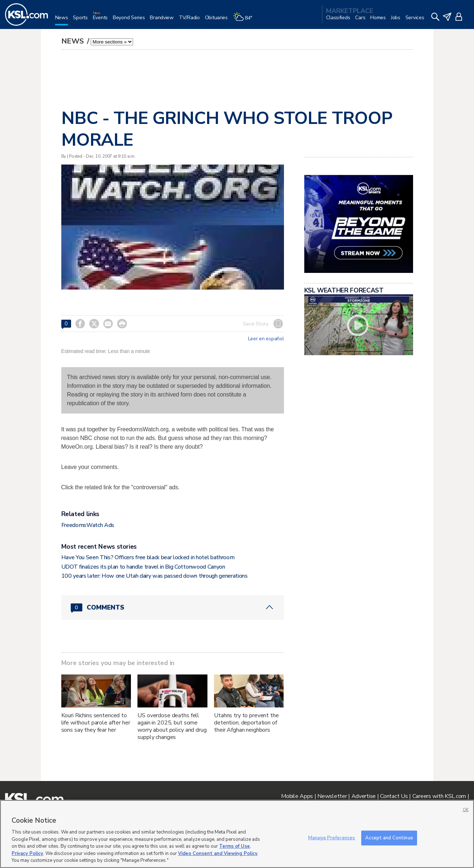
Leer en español (266, 339)
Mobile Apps (297, 796)
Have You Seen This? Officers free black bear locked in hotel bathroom (148, 557)
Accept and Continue (389, 838)
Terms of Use (234, 846)
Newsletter (332, 796)
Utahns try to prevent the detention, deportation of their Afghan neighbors (246, 723)
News (73, 41)
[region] (237, 834)
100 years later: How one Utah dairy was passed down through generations (154, 576)
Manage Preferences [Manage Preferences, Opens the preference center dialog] (332, 838)
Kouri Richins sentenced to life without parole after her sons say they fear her (96, 723)
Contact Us (394, 796)
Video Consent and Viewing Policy (218, 854)
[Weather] (245, 20)
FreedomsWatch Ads (88, 525)
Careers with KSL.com (439, 796)
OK (466, 810)
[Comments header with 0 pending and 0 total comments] (173, 607)
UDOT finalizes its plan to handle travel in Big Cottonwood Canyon (143, 567)
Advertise (364, 796)
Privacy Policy (27, 854)
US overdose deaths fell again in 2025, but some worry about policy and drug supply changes (172, 726)
